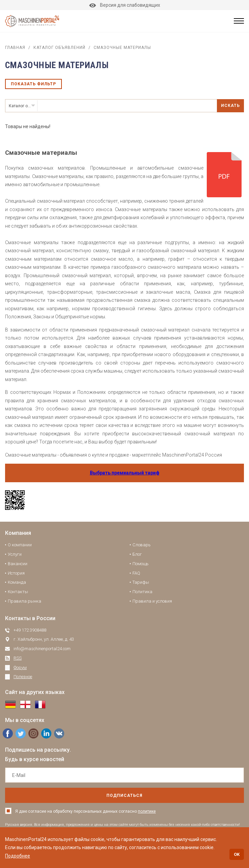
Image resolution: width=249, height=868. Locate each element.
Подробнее (18, 856)
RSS (18, 658)
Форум (20, 668)
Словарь (142, 545)
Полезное (23, 677)
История (16, 573)
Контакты (18, 592)
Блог (137, 554)
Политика (142, 592)
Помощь (141, 564)
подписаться (124, 795)
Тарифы (141, 582)
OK (237, 854)
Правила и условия (152, 601)
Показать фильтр (33, 84)
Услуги (15, 554)
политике (147, 811)
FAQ (136, 573)
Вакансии (18, 564)
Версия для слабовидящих (125, 5)
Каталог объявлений (59, 48)
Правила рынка (24, 601)
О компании (20, 545)
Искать (230, 106)
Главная (15, 48)
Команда (17, 582)
